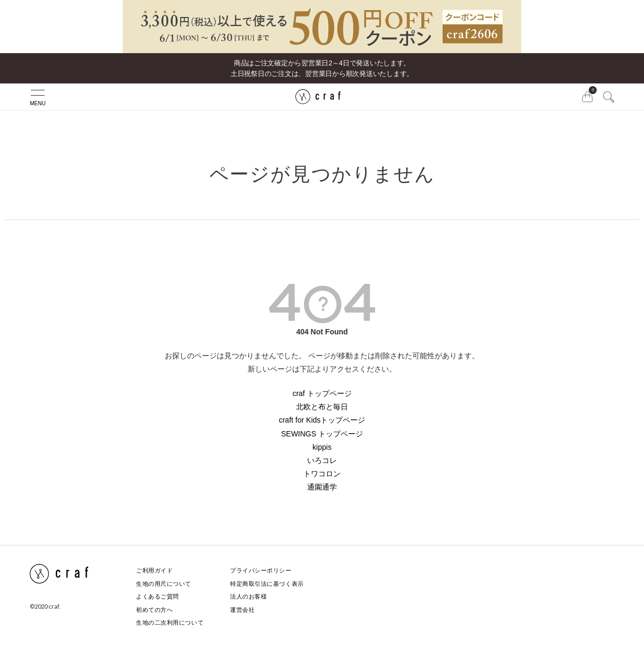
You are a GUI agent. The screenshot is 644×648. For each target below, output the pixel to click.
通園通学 (322, 487)
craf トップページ (322, 393)
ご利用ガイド (154, 570)
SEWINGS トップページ (322, 434)
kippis (322, 447)
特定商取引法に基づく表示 (267, 584)
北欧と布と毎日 (322, 407)
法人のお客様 (248, 596)
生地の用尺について (164, 584)
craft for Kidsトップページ (322, 420)
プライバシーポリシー (261, 570)
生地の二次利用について (170, 622)
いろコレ (322, 460)
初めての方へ (154, 610)
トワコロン (322, 474)
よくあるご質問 (158, 596)
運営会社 (242, 610)
